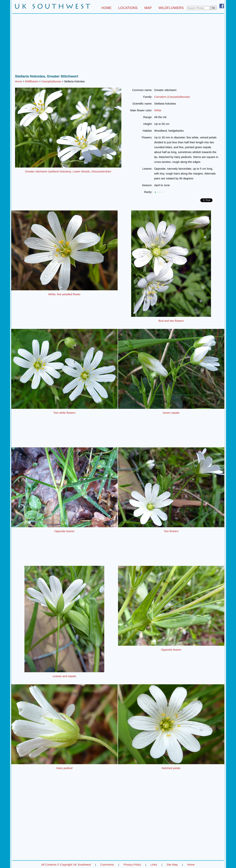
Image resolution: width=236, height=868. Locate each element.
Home (19, 81)
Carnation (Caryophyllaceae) (172, 97)
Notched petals (171, 768)
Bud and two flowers (171, 321)
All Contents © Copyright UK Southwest (66, 865)
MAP (148, 8)
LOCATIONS (128, 8)
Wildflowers (32, 81)
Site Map (172, 865)
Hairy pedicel (64, 768)
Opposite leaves (64, 531)
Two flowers (171, 531)
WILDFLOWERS (171, 8)
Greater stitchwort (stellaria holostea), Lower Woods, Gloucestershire (68, 171)
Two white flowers (64, 413)
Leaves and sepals (64, 676)
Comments (107, 865)
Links (154, 865)
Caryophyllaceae (51, 81)
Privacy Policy (132, 865)
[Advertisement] (118, 45)
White (158, 110)
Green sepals (171, 413)
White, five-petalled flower (64, 294)
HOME (106, 8)
